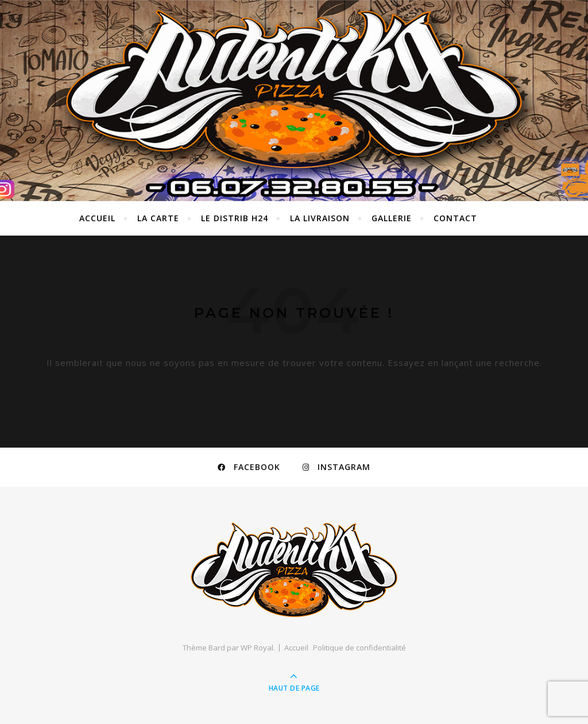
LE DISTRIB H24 (235, 218)
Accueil (97, 218)
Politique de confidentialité (359, 648)
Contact (455, 218)
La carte (158, 218)
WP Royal (257, 648)
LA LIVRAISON (320, 218)
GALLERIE (392, 218)
